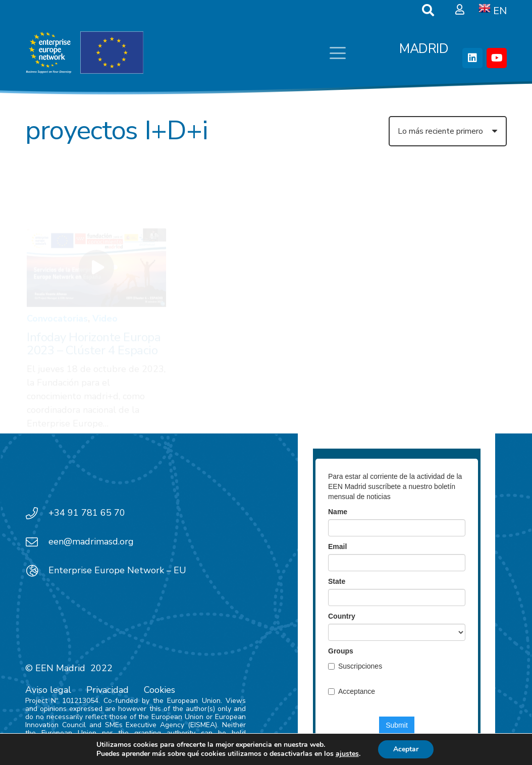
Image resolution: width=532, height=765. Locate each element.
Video (105, 272)
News (274, 277)
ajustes (347, 754)
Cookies (159, 690)
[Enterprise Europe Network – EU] (37, 571)
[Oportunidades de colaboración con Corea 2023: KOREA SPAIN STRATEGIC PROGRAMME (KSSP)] (266, 223)
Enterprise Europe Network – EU (117, 570)
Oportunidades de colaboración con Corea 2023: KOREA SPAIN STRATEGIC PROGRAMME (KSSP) (257, 322)
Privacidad (108, 690)
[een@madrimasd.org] (37, 542)
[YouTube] (497, 58)
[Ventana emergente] (460, 10)
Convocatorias (57, 272)
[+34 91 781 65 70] (37, 513)
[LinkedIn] (472, 58)
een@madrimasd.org (91, 541)
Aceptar (406, 749)
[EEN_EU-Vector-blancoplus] (84, 53)
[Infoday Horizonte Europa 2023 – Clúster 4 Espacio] (96, 221)
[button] (338, 53)
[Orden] (448, 131)
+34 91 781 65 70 (87, 513)
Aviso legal (48, 690)
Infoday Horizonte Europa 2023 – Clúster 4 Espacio (94, 297)
